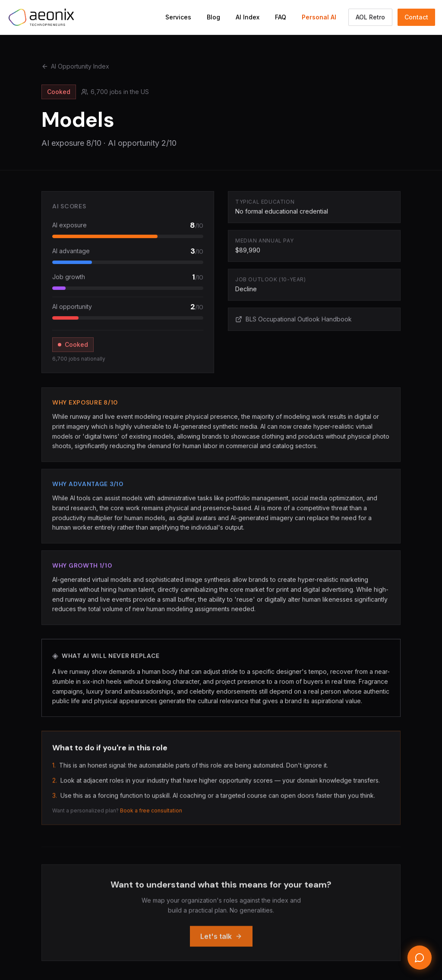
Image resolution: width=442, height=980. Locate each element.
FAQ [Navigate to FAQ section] (281, 17)
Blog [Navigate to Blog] (213, 17)
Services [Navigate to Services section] (178, 17)
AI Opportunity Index (75, 66)
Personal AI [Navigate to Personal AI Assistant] (319, 17)
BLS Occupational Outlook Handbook (294, 320)
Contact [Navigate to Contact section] (416, 17)
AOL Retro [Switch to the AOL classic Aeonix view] (370, 17)
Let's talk (221, 942)
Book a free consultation (151, 814)
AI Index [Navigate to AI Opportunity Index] (248, 17)
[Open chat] (420, 958)
